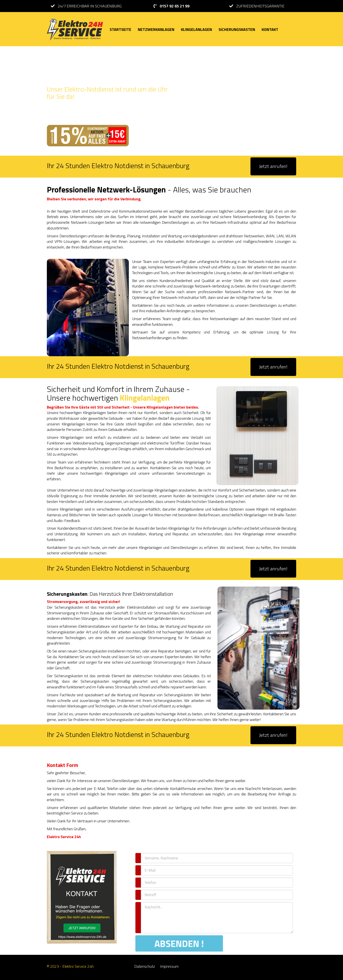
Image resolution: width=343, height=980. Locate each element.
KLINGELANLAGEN (196, 29)
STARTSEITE (120, 29)
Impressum (169, 966)
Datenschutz (145, 966)
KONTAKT (270, 29)
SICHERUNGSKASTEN (237, 29)
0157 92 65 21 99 (175, 6)
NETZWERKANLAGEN (156, 29)
